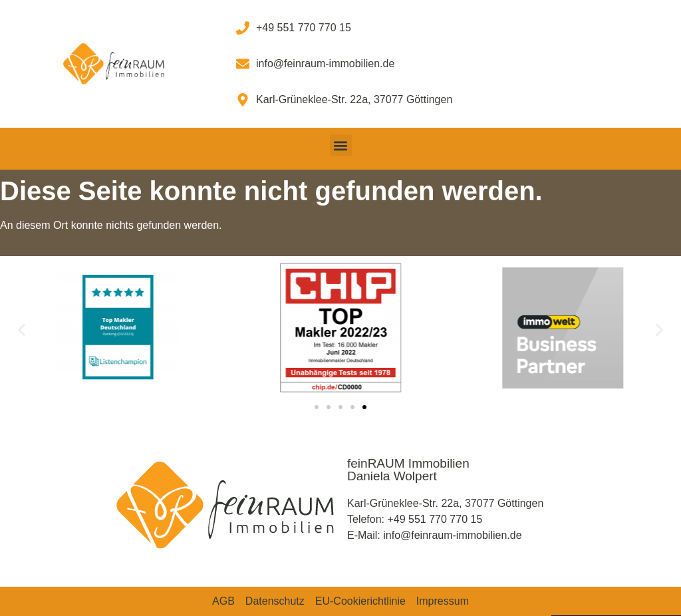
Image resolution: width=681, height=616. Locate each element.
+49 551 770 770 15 (435, 519)
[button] (341, 145)
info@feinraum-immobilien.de (452, 535)
